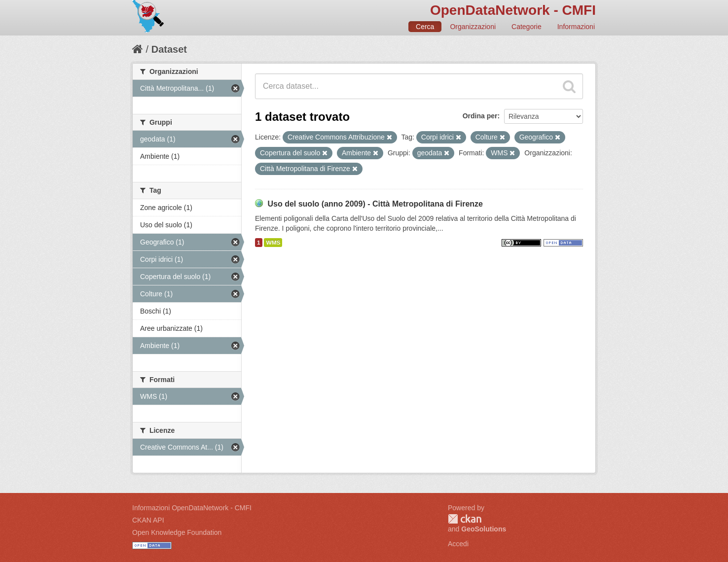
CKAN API (148, 520)
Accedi (458, 544)
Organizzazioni (473, 27)
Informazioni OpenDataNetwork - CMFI (192, 508)
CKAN (465, 519)
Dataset (169, 49)
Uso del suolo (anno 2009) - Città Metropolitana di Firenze (375, 204)
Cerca (425, 27)
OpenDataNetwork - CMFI (513, 10)
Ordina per (480, 116)
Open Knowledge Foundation (177, 532)
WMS (273, 243)
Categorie (527, 27)
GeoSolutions (484, 529)
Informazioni (576, 27)
